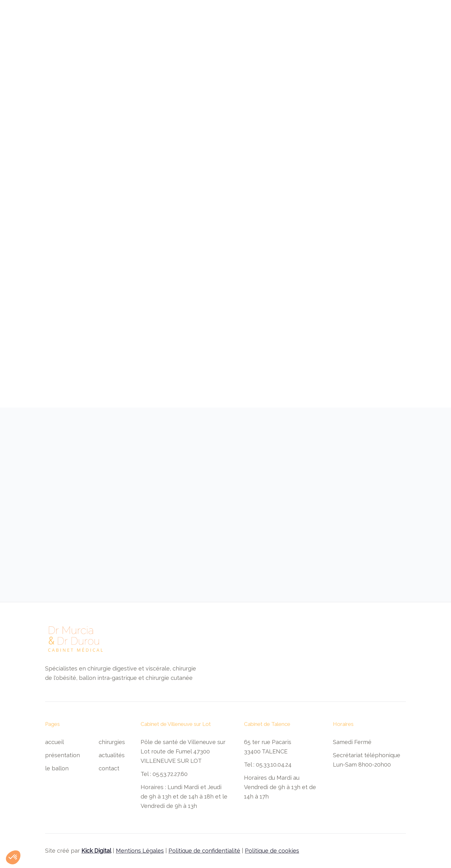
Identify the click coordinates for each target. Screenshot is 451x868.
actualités (315, 24)
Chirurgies (112, 742)
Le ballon (57, 768)
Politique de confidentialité (204, 851)
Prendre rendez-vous (373, 24)
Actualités (112, 755)
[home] (70, 24)
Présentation (62, 755)
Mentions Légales (140, 851)
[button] (277, 24)
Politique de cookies (272, 851)
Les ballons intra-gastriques (215, 24)
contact (109, 768)
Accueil (115, 24)
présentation (151, 24)
